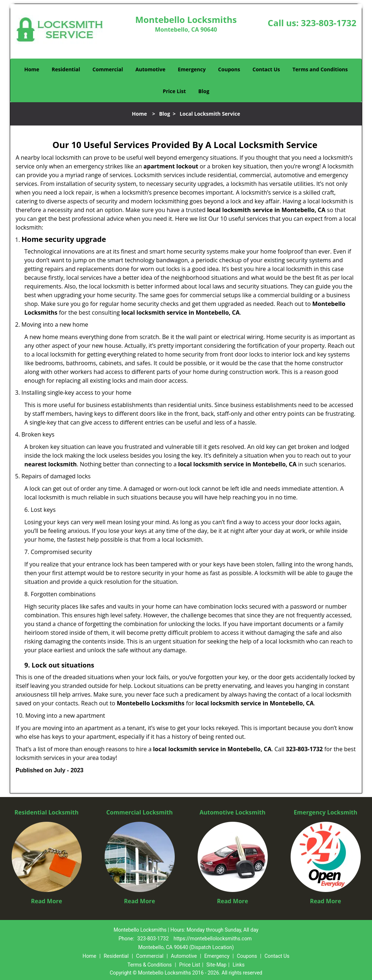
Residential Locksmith (47, 812)
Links (238, 965)
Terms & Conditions (150, 965)
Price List (174, 91)
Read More (46, 901)
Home (32, 69)
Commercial (108, 69)
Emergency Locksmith (326, 812)
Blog (204, 91)
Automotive (151, 69)
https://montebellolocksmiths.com (213, 939)
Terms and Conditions (320, 69)
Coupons (229, 69)
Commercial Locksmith (139, 812)
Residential (66, 69)
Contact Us (266, 69)
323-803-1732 (329, 23)
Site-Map (216, 965)
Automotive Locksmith (232, 812)
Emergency (192, 69)
